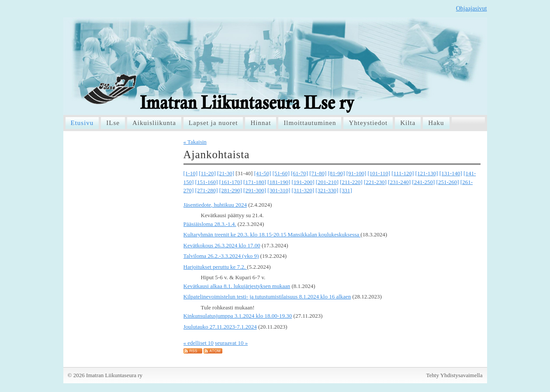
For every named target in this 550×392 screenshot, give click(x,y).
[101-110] (379, 173)
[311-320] (303, 190)
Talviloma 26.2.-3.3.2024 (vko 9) (221, 256)
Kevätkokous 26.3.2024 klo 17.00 (222, 245)
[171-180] (255, 182)
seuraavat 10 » (231, 343)
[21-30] (226, 173)
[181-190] (279, 182)
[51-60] (281, 173)
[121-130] (427, 173)
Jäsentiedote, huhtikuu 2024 (215, 205)
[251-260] (448, 182)
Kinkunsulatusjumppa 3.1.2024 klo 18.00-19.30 (238, 316)
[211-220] (351, 182)
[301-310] (279, 190)
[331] (346, 190)
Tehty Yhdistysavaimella (455, 375)
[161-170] (231, 182)
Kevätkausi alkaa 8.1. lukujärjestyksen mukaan (237, 286)
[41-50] (263, 173)
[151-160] (207, 182)
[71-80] (318, 173)
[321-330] (327, 190)
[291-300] (255, 190)
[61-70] (299, 173)
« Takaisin (195, 142)
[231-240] (399, 182)
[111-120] (403, 173)
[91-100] (356, 173)
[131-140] (451, 173)
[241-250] (423, 182)
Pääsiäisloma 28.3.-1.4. (210, 224)
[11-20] (207, 173)
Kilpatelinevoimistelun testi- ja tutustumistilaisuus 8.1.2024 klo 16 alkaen (267, 297)
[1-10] (191, 173)
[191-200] (303, 182)
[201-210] (327, 182)
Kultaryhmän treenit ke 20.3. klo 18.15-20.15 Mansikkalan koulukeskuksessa (272, 234)
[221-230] (375, 182)
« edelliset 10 (199, 343)
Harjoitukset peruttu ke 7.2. (215, 267)
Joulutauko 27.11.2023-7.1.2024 (220, 327)
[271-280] (207, 190)
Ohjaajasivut (472, 9)
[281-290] (231, 190)
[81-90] (337, 173)
